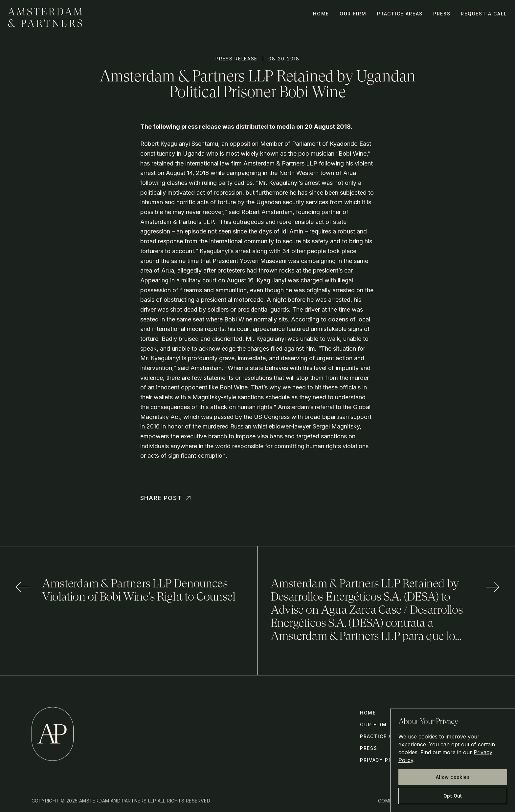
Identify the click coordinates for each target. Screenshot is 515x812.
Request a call (484, 14)
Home (321, 14)
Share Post (166, 498)
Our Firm (353, 14)
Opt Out (453, 796)
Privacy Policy (383, 760)
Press (442, 14)
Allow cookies (453, 777)
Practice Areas (400, 14)
